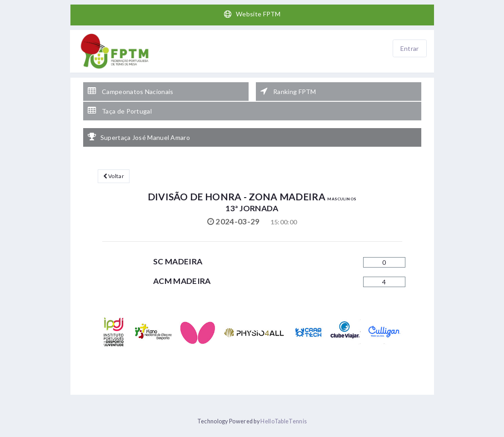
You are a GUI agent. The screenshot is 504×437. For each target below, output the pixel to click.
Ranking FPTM (288, 91)
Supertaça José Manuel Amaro (139, 137)
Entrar (410, 48)
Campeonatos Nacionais (131, 91)
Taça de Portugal (120, 111)
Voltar (114, 176)
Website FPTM (252, 14)
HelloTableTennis (284, 421)
